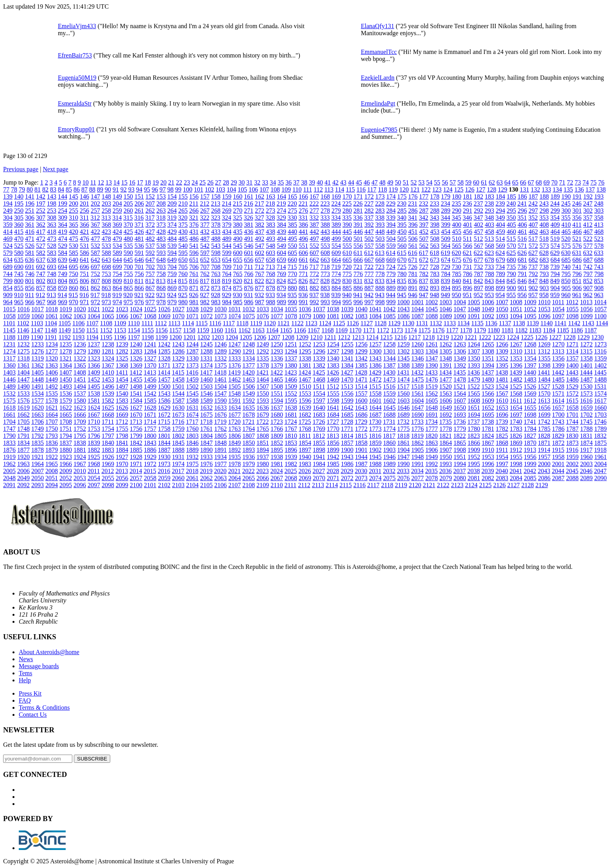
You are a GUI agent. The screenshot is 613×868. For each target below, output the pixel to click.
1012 (572, 302)
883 (325, 288)
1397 (530, 365)
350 (511, 218)
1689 (403, 415)
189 (555, 196)
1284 (150, 351)
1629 (164, 408)
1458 (178, 379)
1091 (474, 316)
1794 (66, 436)
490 (238, 239)
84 (61, 189)
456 (468, 232)
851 (577, 281)
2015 (150, 471)
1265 (488, 344)
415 (19, 232)
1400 (572, 365)
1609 (488, 401)
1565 (474, 394)
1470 (347, 379)
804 (63, 281)
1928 (136, 457)
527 (41, 246)
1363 (52, 365)
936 (303, 295)
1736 (459, 422)
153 (161, 196)
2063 (220, 478)
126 (470, 189)
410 (566, 225)
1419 (234, 372)
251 (30, 211)
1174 (411, 330)
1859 (375, 443)
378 (216, 225)
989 (281, 302)
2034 (417, 471)
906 (577, 288)
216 (248, 204)
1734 (431, 422)
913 (51, 295)
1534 (38, 394)
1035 (291, 309)
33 (265, 182)
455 (457, 232)
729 (445, 267)
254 (63, 211)
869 (172, 288)
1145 (9, 330)
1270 (558, 344)
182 (479, 196)
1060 (38, 316)
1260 (418, 344)
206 (139, 204)
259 (117, 211)
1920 (23, 457)
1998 (516, 464)
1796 (94, 436)
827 (314, 281)
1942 (333, 457)
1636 (263, 408)
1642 (347, 408)
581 (30, 253)
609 (336, 253)
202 (95, 204)
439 (281, 232)
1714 (150, 422)
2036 (445, 471)
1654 (516, 408)
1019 (66, 309)
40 (320, 182)
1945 (375, 457)
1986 (347, 464)
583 (52, 253)
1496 (108, 386)
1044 (418, 309)
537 (150, 246)
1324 (108, 358)
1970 (122, 464)
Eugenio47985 (379, 130)
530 (73, 246)
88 (92, 189)
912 (40, 295)
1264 (474, 344)
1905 (418, 450)
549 (281, 246)
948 (434, 295)
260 (128, 211)
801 (30, 281)
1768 (305, 429)
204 (117, 204)
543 (216, 246)
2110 (277, 485)
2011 (94, 471)
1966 (66, 464)
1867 (488, 443)
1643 (361, 408)
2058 (150, 478)
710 (238, 267)
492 (260, 239)
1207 (274, 337)
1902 (375, 450)
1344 (389, 358)
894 (446, 288)
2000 (544, 464)
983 (216, 302)
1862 (418, 443)
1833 (9, 443)
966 (30, 302)
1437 (488, 372)
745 (19, 274)
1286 (178, 351)
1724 (290, 422)
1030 (220, 309)
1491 (38, 386)
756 (139, 274)
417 (41, 232)
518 (544, 239)
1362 (38, 365)
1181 (508, 330)
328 (270, 218)
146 (84, 196)
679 (500, 260)
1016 (23, 309)
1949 (432, 457)
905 (566, 288)
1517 (403, 386)
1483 (530, 379)
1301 (389, 351)
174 (391, 196)
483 (161, 239)
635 (19, 260)
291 (468, 211)
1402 (600, 365)
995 (347, 302)
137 (590, 189)
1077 (277, 316)
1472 (375, 379)
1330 (192, 358)
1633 (220, 408)
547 (260, 246)
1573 (586, 394)
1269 (544, 344)
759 (172, 274)
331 (303, 218)
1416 (192, 372)
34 (273, 182)
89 (100, 189)
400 (457, 225)
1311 (530, 351)
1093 (502, 316)
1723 (276, 422)
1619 (23, 408)
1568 (516, 394)
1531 (600, 386)
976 (139, 302)
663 (325, 260)
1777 (432, 429)
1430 (389, 372)
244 (555, 204)
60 (476, 182)
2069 (305, 478)
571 (522, 246)
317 (150, 218)
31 (249, 182)
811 (139, 281)
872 (205, 288)
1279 (80, 351)
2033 (403, 471)
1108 (106, 323)
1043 (403, 309)
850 (566, 281)
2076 (403, 478)
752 (95, 274)
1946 (389, 457)
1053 (544, 309)
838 (434, 281)
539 (172, 246)
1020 (80, 309)
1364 (66, 365)
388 (325, 225)
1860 (389, 443)
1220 (457, 337)
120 (404, 189)
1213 (358, 337)
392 (369, 225)
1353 (516, 358)
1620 (38, 408)
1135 (477, 323)
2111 (290, 485)
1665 (66, 415)
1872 (558, 443)
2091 (9, 485)
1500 (164, 386)
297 (533, 211)
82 (45, 189)
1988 (375, 464)
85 (69, 189)
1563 (446, 394)
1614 (558, 401)
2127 (513, 485)
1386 (375, 365)
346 (467, 218)
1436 (473, 372)
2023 (262, 471)
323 (215, 218)
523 (599, 239)
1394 (488, 365)
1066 (122, 316)
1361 (23, 365)
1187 (591, 330)
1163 (258, 330)
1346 (418, 358)
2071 (333, 478)
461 (522, 232)
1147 (37, 330)
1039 (347, 309)
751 (84, 274)
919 (117, 295)
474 (63, 239)
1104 (51, 323)
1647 (418, 408)
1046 (446, 309)
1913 (530, 450)
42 (335, 182)
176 (413, 196)
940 (347, 295)
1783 (516, 429)
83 (53, 189)
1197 (134, 337)
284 (391, 211)
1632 (206, 408)
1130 (408, 323)
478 (106, 239)
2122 (443, 485)
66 (523, 182)
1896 (291, 450)
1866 (474, 443)
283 (380, 211)
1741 (530, 422)
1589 (206, 401)
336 (358, 218)
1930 (164, 457)
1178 (466, 330)
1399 (558, 365)
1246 (220, 344)
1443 (572, 372)
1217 (414, 337)
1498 (136, 386)
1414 (164, 372)
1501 (178, 386)
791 (522, 274)
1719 (220, 422)
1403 (9, 372)
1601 (375, 401)
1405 (38, 372)
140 (19, 196)
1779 (460, 429)
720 (347, 267)
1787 (572, 429)
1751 (66, 429)
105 (242, 189)
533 (106, 246)
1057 (600, 309)
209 (172, 204)
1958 (558, 457)
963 (599, 295)
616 (412, 253)
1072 (206, 316)
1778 (446, 429)
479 (117, 239)
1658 (572, 408)
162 (260, 196)
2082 (488, 478)
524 (8, 246)
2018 (192, 471)
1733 (417, 422)
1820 (431, 436)
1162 (245, 330)
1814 (347, 436)
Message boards (39, 666)
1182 (521, 330)
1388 (403, 365)
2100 (136, 485)
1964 (38, 464)
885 (347, 288)
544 (227, 246)
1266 (502, 344)
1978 (235, 464)
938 (325, 295)
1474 (403, 379)
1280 (94, 351)
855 (19, 288)
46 (367, 182)
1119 (256, 323)
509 (446, 239)
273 (271, 211)
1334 (249, 358)
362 (41, 225)
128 (491, 189)
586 (84, 253)
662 (314, 260)
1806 (235, 436)
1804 (206, 436)
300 (566, 211)
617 (423, 253)
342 (423, 218)
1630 (178, 408)
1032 (249, 309)
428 (161, 232)
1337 (291, 358)
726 (412, 267)
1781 (488, 429)
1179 (480, 330)
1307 (474, 351)
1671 (150, 415)
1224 (513, 337)
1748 (23, 429)
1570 (544, 394)
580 (19, 253)
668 (380, 260)
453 (435, 232)
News (26, 659)
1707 (52, 422)
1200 (176, 337)
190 (566, 196)
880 (292, 288)
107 (264, 189)
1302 (403, 351)
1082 (347, 316)
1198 (148, 337)
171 (358, 196)
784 (446, 274)
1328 (164, 358)
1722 (262, 422)
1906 (432, 450)
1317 (9, 358)
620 (456, 253)
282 (369, 211)
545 (238, 246)
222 (314, 204)
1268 (530, 344)
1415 (178, 372)
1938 (277, 457)
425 (128, 232)
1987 (361, 464)
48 (382, 182)
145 (73, 196)
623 (489, 253)
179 (446, 196)
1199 (161, 337)
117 (372, 189)
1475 (418, 379)
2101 (150, 485)
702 (150, 267)
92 (124, 189)
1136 (491, 323)
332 (314, 218)
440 (292, 232)
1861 (403, 443)
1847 (206, 443)
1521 (459, 386)
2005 (9, 471)
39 (312, 182)
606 (303, 253)
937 (314, 295)
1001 (418, 302)
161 (249, 196)
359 (8, 225)
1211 (330, 337)
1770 (333, 429)
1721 (248, 422)
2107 (235, 485)
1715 (164, 422)
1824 (488, 436)
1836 (52, 443)
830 (347, 281)
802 (41, 281)
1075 (249, 316)
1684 (333, 415)
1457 (164, 379)
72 (570, 182)
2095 (66, 485)
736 (522, 267)
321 (194, 218)
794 (555, 274)
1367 (108, 365)
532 (95, 246)
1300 (375, 351)
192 (588, 196)
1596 (305, 401)
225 (347, 204)
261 (139, 211)
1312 (544, 351)
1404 (23, 372)
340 (401, 218)
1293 (277, 351)
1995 (474, 464)
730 (456, 267)
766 (249, 274)
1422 (276, 372)
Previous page (21, 169)
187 (533, 196)
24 (195, 182)
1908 (460, 450)
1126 (353, 323)
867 (150, 288)
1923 (66, 457)
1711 (108, 422)
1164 (272, 330)
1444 (586, 372)
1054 (558, 309)
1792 (38, 436)
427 (150, 232)
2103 (178, 485)
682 (533, 260)
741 (577, 267)
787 (479, 274)
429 (172, 232)
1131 (422, 323)
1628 (150, 408)
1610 (502, 401)
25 (203, 182)
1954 (502, 457)
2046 (586, 471)
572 (533, 246)
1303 (418, 351)
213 (215, 204)
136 (579, 189)
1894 (263, 450)
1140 (546, 323)
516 (522, 239)
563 (435, 246)
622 (478, 253)
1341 (347, 358)
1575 (9, 401)
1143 (588, 323)
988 (271, 302)
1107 (92, 323)
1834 (23, 443)
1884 (122, 450)
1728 (347, 422)
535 (128, 246)
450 (402, 232)
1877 (23, 450)
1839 (94, 443)
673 (435, 260)
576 (577, 246)
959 (555, 295)
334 (336, 218)
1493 (66, 386)
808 (106, 281)
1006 (488, 302)
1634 (235, 408)
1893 (249, 450)
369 (117, 225)
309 (63, 218)
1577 (38, 401)
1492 (52, 386)
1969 (108, 464)
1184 (549, 330)
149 (117, 196)
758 (161, 274)
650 (183, 260)
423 (106, 232)
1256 (361, 344)
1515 (375, 386)
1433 (431, 372)
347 (478, 218)
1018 (52, 309)
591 (139, 253)
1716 (178, 422)
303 (599, 211)
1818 (403, 436)
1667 (94, 415)
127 (480, 189)
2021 (234, 471)
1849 (235, 443)
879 (281, 288)
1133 (449, 323)
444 (336, 232)
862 (95, 288)
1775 (403, 429)
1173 (397, 330)
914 (62, 295)
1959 (572, 457)
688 (599, 260)
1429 (375, 372)
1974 (178, 464)
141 (30, 196)
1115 (202, 323)
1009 (530, 302)
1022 (108, 309)
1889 (192, 450)
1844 (164, 443)
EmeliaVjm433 (77, 26)
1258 (389, 344)
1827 (530, 436)
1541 (136, 394)
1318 (23, 358)
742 (588, 267)
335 (347, 218)
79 (22, 189)
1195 (106, 337)
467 (588, 232)
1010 (544, 302)
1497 (122, 386)
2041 (516, 471)
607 (314, 253)
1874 (586, 443)
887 (369, 288)
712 (259, 267)
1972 (150, 464)
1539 (108, 394)
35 (281, 182)
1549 (249, 394)
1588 (192, 401)
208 (161, 204)
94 (139, 189)
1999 (530, 464)
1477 (446, 379)
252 (41, 211)
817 (204, 281)
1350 (474, 358)
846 (522, 281)
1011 (558, 302)
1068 (150, 316)
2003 (586, 464)
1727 (333, 422)
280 (347, 211)
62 (492, 182)
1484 (544, 379)
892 (424, 288)
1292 (263, 351)
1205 (246, 337)
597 (205, 253)
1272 (586, 344)
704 (172, 267)
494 (281, 239)
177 (424, 196)
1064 (94, 316)
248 (599, 204)
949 (445, 295)
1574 (600, 394)
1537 (80, 394)
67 (531, 182)
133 (546, 189)
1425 (319, 372)
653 (216, 260)
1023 (122, 309)
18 (148, 182)
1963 (23, 464)
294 (500, 211)
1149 (65, 330)
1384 (347, 365)
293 (489, 211)
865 (128, 288)
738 (544, 267)
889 (391, 288)
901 (522, 288)
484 (172, 239)
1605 (432, 401)
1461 (220, 379)
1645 (389, 408)
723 (380, 267)
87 (84, 189)
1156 (161, 330)
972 (95, 302)
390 (347, 225)
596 (194, 253)
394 (391, 225)
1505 (235, 386)
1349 (460, 358)
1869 (516, 443)
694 (63, 267)
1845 (178, 443)
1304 (432, 351)
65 (515, 182)
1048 (474, 309)
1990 (403, 464)
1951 (460, 457)
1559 (389, 394)
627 (533, 253)
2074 (375, 478)
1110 (134, 323)
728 (434, 267)
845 (511, 281)
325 (237, 218)
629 (555, 253)
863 (106, 288)
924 (172, 295)
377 (205, 225)
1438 (502, 372)
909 (8, 295)
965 (19, 302)
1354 (530, 358)
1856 (333, 443)
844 (500, 281)
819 (226, 281)
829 (336, 281)
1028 (192, 309)
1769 (319, 429)
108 (275, 189)
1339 (319, 358)
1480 (488, 379)
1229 (583, 337)
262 (150, 211)
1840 (108, 443)
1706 (38, 422)
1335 (263, 358)
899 (500, 288)
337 (369, 218)
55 (437, 182)
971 (84, 302)
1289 (220, 351)
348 (489, 218)
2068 (291, 478)
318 (161, 218)
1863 (432, 443)
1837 (66, 443)
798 (599, 274)
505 (402, 239)
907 (588, 288)
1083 (361, 316)
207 (150, 204)
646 (139, 260)
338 (380, 218)
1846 (192, 443)
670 (402, 260)
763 (216, 274)
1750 (52, 429)
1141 (560, 323)
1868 (502, 443)
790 (511, 274)
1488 (600, 379)
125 (459, 189)
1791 (23, 436)
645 (128, 260)
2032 (389, 471)
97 (163, 189)
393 (380, 225)
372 (150, 225)
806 (84, 281)
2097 (94, 485)
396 (413, 225)
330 (292, 218)
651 (194, 260)
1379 (277, 365)
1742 (544, 422)
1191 (51, 337)
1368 (122, 365)
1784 (530, 429)
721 (358, 267)
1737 (473, 422)
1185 (563, 330)
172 (369, 196)
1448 (38, 379)
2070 (319, 478)
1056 (586, 309)
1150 (78, 330)
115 (350, 189)
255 (73, 211)
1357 (572, 358)
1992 (432, 464)
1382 (319, 365)
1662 (23, 415)
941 (358, 295)
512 (478, 239)
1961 (600, 457)
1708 (66, 422)
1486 (572, 379)
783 (435, 274)
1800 (150, 436)
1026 (164, 309)
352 (533, 218)
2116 (359, 485)
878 (271, 288)
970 (73, 302)
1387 (389, 365)
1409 (94, 372)
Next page (55, 169)
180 (457, 196)
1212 (344, 337)
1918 (600, 450)
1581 (94, 401)
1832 (600, 436)
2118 (387, 485)
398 (435, 225)
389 (336, 225)
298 (544, 211)
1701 (572, 415)
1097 (558, 316)
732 (478, 267)
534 (117, 246)
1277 (52, 351)
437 (260, 232)
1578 (52, 401)
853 (599, 281)
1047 (460, 309)
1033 (263, 309)
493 (271, 239)
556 (358, 246)
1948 (418, 457)
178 (435, 196)
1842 (136, 443)
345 (456, 218)
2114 (332, 485)
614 (391, 253)
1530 (586, 386)
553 (325, 246)
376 (194, 225)
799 (8, 281)
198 (52, 204)
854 (8, 288)
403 (489, 225)
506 (413, 239)
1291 (249, 351)
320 (183, 218)
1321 (66, 358)
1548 (235, 394)
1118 (243, 323)
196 (30, 204)
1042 (389, 309)
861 (84, 288)
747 (41, 274)
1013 (586, 302)
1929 (150, 457)
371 (139, 225)
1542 (150, 394)
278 (325, 211)
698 (106, 267)
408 (544, 225)
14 (117, 182)
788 (489, 274)
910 (19, 295)
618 (434, 253)
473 (52, 239)
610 (347, 253)
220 (292, 204)
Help (25, 680)
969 (63, 302)
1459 (192, 379)
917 (95, 295)
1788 (586, 429)
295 (511, 211)
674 (446, 260)
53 (421, 182)
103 (220, 189)
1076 (263, 316)
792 (533, 274)
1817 (389, 436)
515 (511, 239)
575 (566, 246)
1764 (249, 429)
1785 (544, 429)
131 (524, 189)
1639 (305, 408)
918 (106, 295)
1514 (361, 386)
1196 (120, 337)
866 (139, 288)
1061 (52, 316)
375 (183, 225)
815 (183, 281)
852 (588, 281)
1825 (502, 436)
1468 (319, 379)
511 (467, 239)
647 (150, 260)
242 (533, 204)
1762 (220, 429)
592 (150, 253)
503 (380, 239)
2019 (206, 471)
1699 (544, 415)
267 (205, 211)
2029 (347, 471)
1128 (380, 323)
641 (84, 260)
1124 (325, 323)
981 (194, 302)
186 (522, 196)
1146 (23, 330)
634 (8, 260)
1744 (572, 422)
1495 (94, 386)
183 (489, 196)
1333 (235, 358)
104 (231, 189)
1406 (52, 372)
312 (95, 218)
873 (216, 288)
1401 (586, 365)
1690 (418, 415)
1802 (178, 436)
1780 (474, 429)
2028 (333, 471)
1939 (291, 457)
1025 (150, 309)
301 (577, 211)
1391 (446, 365)
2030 (361, 471)
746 (30, 274)
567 (479, 246)
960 (566, 295)
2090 (600, 478)
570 (511, 246)
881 (303, 288)
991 (303, 302)
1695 (488, 415)
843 (489, 281)
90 (108, 189)
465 (566, 232)
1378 (263, 365)
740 (566, 267)
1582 (108, 401)
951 (467, 295)
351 (522, 218)
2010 (80, 471)
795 (566, 274)
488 (216, 239)
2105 (206, 485)
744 (8, 274)
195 (19, 204)
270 (238, 211)
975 (128, 302)
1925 (94, 457)
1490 (23, 386)
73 (578, 182)
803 (52, 281)
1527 (544, 386)
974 (117, 302)
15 (124, 182)
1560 (403, 394)
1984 (319, 464)
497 (314, 239)
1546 (206, 394)
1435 (459, 372)
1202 (204, 337)
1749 (38, 429)
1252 (305, 344)
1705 (23, 422)
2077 (418, 478)
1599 (347, 401)
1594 (277, 401)
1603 (403, 401)
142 (41, 196)
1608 (474, 401)
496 (303, 239)
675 (457, 260)
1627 (136, 408)
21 (171, 182)
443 (325, 232)
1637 (277, 408)
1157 (175, 330)
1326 (136, 358)
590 (128, 253)
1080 (319, 316)
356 (577, 218)
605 (292, 253)
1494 (80, 386)
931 (248, 295)
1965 (52, 464)
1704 (9, 422)
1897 (305, 450)
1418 (220, 372)
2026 (305, 471)
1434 (445, 372)
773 (325, 274)
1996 (488, 464)
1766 (277, 429)
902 (533, 288)
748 (52, 274)
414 (8, 232)
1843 (150, 443)
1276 (38, 351)
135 (568, 189)
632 (588, 253)
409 (555, 225)
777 (369, 274)
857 (41, 288)
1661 (9, 415)
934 (281, 295)
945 (401, 295)
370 (128, 225)
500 (347, 239)
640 (73, 260)
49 (390, 182)
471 (30, 239)
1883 (108, 450)
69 (547, 182)
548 (271, 246)
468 (599, 232)
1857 (347, 443)
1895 (277, 450)
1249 (263, 344)
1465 (277, 379)
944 (391, 295)
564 (446, 246)
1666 (80, 415)
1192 (65, 337)
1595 (291, 401)
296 (522, 211)
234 (445, 204)
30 (242, 182)
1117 (229, 323)
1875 (600, 443)
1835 (38, 443)
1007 (502, 302)
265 (183, 211)
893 (435, 288)
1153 (120, 330)
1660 (600, 408)
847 (533, 281)
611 (358, 253)
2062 (206, 478)
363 (52, 225)
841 (467, 281)
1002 (432, 302)
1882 (94, 450)
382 (260, 225)
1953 (488, 457)
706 (194, 267)
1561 (418, 394)
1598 (333, 401)
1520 (445, 386)
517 (533, 239)
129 (502, 189)
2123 (457, 485)
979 (172, 302)
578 (599, 246)
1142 (574, 323)
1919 (9, 457)
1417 (206, 372)
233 (434, 204)
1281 (108, 351)
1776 (418, 429)
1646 (403, 408)
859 (63, 288)
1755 (122, 429)
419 (63, 232)
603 (271, 253)
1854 (305, 443)
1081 (333, 316)
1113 (175, 323)
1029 (206, 309)
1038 (333, 309)
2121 (429, 485)
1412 (136, 372)
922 (150, 295)
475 (73, 239)
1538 (94, 394)
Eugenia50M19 (77, 78)
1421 (262, 372)
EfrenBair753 (75, 55)
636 (30, 260)
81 (38, 189)
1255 (347, 344)
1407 (66, 372)
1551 (277, 394)
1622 (66, 408)
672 (424, 260)
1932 (192, 457)
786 (468, 274)
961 (577, 295)
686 (577, 260)
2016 (164, 471)
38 (304, 182)
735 (511, 267)
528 (52, 246)
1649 (446, 408)
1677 (235, 415)
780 (402, 274)
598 (216, 253)
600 (238, 253)
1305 (446, 351)
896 (468, 288)
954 (500, 295)
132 (535, 189)
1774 (389, 429)
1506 (249, 386)
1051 (516, 309)
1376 (235, 365)
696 (84, 267)
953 (489, 295)
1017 (38, 309)
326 (248, 218)
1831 (586, 436)
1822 (459, 436)
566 (468, 246)
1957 (544, 457)
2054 (94, 478)
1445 (600, 372)
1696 (502, 415)
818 (215, 281)
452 (424, 232)
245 (566, 204)
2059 (164, 478)
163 (271, 196)
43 (343, 182)
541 (194, 246)
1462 (235, 379)
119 (393, 189)
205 (128, 204)
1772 (361, 429)
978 (161, 302)
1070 (178, 316)
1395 (502, 365)
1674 (192, 415)
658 (271, 260)
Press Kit (30, 693)
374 (172, 225)
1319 (38, 358)
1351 (488, 358)
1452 (94, 379)
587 (95, 253)
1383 (333, 365)
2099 (122, 485)
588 (106, 253)
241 (522, 204)
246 (577, 204)
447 (369, 232)
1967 (80, 464)
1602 (389, 401)
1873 (572, 443)
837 (423, 281)
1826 (516, 436)
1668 (108, 415)
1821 (445, 436)
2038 (473, 471)
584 (63, 253)
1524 (502, 386)
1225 (527, 337)
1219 (443, 337)
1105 (65, 323)
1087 (418, 316)
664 (336, 260)
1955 (516, 457)
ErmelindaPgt (378, 103)
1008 (516, 302)
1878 (38, 450)
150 (128, 196)
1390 (432, 365)
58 (461, 182)
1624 (94, 408)
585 (73, 253)
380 (238, 225)
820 (237, 281)
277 (314, 211)
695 (73, 267)
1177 (452, 330)
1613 (544, 401)
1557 (361, 394)
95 (147, 189)
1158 (189, 330)
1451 (80, 379)
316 (139, 218)
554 (336, 246)
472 (41, 239)
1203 (218, 337)
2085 (530, 478)
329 (281, 218)
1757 (150, 429)
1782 (502, 429)
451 (413, 232)
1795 (80, 436)
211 (194, 204)
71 (562, 182)
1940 (305, 457)
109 (286, 189)
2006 (23, 471)
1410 (108, 372)
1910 (488, 450)
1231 (9, 344)
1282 (122, 351)
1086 (403, 316)
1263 (460, 344)
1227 (555, 337)
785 (457, 274)
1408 (80, 372)
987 (260, 302)
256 (84, 211)
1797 (108, 436)
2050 (38, 478)
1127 (367, 323)
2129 (541, 485)
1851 (263, 443)
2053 (80, 478)
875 (238, 288)
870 (183, 288)
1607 (460, 401)
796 (577, 274)
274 (281, 211)
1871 (544, 443)
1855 (319, 443)
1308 (488, 351)
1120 (270, 323)
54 (429, 182)
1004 (460, 302)
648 (161, 260)
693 (52, 267)
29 (234, 182)
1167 (314, 330)
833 (380, 281)
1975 (192, 464)
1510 (305, 386)
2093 (38, 485)
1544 (178, 394)
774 (336, 274)
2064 (235, 478)
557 (369, 246)
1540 (122, 394)
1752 (80, 429)
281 (358, 211)
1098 (572, 316)
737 (533, 267)
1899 (333, 450)
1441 (544, 372)
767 (260, 274)
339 (391, 218)
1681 (291, 415)
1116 (215, 323)
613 (380, 253)
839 (445, 281)
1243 (178, 344)
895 (457, 288)
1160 (217, 330)
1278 (66, 351)
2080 (460, 478)
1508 (277, 386)
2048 (9, 478)
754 (117, 274)
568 (489, 246)
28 (226, 182)
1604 (418, 401)
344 (445, 218)
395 (402, 225)
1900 (347, 450)
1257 (375, 344)
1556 (347, 394)
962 (588, 295)
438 (271, 232)
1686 (361, 415)
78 (14, 189)
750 (73, 274)
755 (128, 274)
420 (73, 232)
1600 (361, 401)
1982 (291, 464)
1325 (122, 358)
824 (281, 281)
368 (106, 225)
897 (479, 288)
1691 (432, 415)
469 (8, 239)
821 (248, 281)
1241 (150, 344)
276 (303, 211)
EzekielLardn (378, 78)
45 (359, 182)
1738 (488, 422)
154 (172, 196)
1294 (291, 351)
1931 (178, 457)
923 (161, 295)
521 (577, 239)
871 (194, 288)
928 (215, 295)
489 (227, 239)
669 (391, 260)
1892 (235, 450)
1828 (544, 436)
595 (183, 253)
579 (8, 253)
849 (555, 281)
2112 (304, 485)
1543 (164, 394)
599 (227, 253)
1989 (389, 464)
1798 (122, 436)
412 (588, 225)
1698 (530, 415)
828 (325, 281)
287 (424, 211)
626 (522, 253)
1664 (52, 415)
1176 (438, 330)
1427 (347, 372)
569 (500, 246)
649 (172, 260)
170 (347, 196)
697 (95, 267)
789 (500, 274)
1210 (316, 337)
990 (292, 302)
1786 (558, 429)
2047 (600, 471)
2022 (248, 471)
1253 (319, 344)
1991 (418, 464)
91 (116, 189)
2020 (220, 471)
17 (140, 182)
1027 (178, 309)
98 (170, 189)
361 (30, 225)
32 (257, 182)
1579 (66, 401)
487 (205, 239)
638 (52, 260)
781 (413, 274)
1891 (220, 450)
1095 (530, 316)
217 (259, 204)
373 (161, 225)
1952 (474, 457)
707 (205, 267)
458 (489, 232)
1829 (558, 436)
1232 (23, 344)
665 (347, 260)
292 (479, 211)
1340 (333, 358)
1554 (319, 394)
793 (544, 274)
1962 (9, 464)
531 (84, 246)
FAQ (25, 700)
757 (150, 274)
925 (183, 295)
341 (412, 218)
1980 (263, 464)
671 (413, 260)
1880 (66, 450)
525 (19, 246)
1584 (136, 401)
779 (391, 274)
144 (63, 196)
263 (161, 211)
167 (314, 196)
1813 (333, 436)
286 (413, 211)
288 (435, 211)
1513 (347, 386)
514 (500, 239)
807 (95, 281)
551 (303, 246)
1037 (319, 309)
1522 (473, 386)
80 (30, 189)
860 (73, 288)
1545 (192, 394)
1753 (94, 429)
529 (63, 246)
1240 (136, 344)
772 (314, 274)
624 (500, 253)
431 (194, 232)
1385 (361, 365)
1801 (164, 436)
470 (19, 239)
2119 (401, 485)
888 (380, 288)
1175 (424, 330)
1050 (502, 309)
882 (314, 288)
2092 (23, 485)
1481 (502, 379)
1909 (474, 450)
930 (237, 295)
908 (599, 288)
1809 (277, 436)
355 (566, 218)
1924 (80, 457)
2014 (136, 471)
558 (380, 246)
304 (8, 218)
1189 (23, 337)
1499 (150, 386)
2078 (432, 478)
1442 (558, 372)
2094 (52, 485)
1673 (178, 415)
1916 (572, 450)
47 (375, 182)
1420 (248, 372)
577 (588, 246)
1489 (9, 386)
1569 (530, 394)
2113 (318, 485)
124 (448, 189)
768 (271, 274)
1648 (432, 408)
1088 (432, 316)
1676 (220, 415)
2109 (263, 485)
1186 (577, 330)
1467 (305, 379)
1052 (530, 309)
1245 (206, 344)
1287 (192, 351)
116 (361, 189)
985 (238, 302)
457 (479, 232)
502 (369, 239)
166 (303, 196)
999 (391, 302)
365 (73, 225)
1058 (9, 316)
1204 (232, 337)
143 (52, 196)
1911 (502, 450)
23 (187, 182)
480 (128, 239)
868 (161, 288)
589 (117, 253)
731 (467, 267)
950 (456, 295)
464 (555, 232)
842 (478, 281)
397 (424, 225)
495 (292, 239)
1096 (544, 316)
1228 (569, 337)
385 (292, 225)
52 (414, 182)
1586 (164, 401)
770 (292, 274)
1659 (586, 408)
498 (325, 239)
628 (544, 253)
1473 (389, 379)
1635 (249, 408)
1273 (600, 344)
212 (204, 204)
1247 (235, 344)
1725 (305, 422)
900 (511, 288)
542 (205, 246)
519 (555, 239)
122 (426, 189)
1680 (277, 415)
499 (336, 239)
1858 (361, 443)
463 (544, 232)
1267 (516, 344)
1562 (432, 394)
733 (489, 267)
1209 (302, 337)
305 (19, 218)
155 (183, 196)
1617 (600, 401)
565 (457, 246)
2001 (558, 464)
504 (391, 239)
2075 (389, 478)
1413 (150, 372)
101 (199, 189)
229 (391, 204)
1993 (446, 464)
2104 (192, 485)
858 (52, 288)
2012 (108, 471)
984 (227, 302)
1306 (460, 351)
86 (77, 189)
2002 (572, 464)
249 (8, 211)
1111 (147, 323)
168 (325, 196)
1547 (220, 394)
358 (599, 218)
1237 (94, 344)
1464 (263, 379)
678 (489, 260)
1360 (9, 365)
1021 (94, 309)
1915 (558, 450)
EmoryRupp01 (76, 129)
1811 (305, 436)
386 (303, 225)
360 (19, 225)
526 (30, 246)
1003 (446, 302)
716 (303, 267)
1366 (94, 365)
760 (183, 274)
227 (369, 204)
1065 (108, 316)
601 (249, 253)
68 (539, 182)
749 (63, 274)
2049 (23, 478)
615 (401, 253)
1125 (339, 323)
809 (117, 281)
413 (599, 225)
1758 (164, 429)
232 (423, 204)
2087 (558, 478)
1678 (249, 415)
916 (84, 295)
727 (423, 267)
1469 (333, 379)
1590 (220, 401)
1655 (530, 408)
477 (95, 239)
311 (84, 218)
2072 (347, 478)
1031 (235, 309)
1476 (432, 379)
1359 (600, 358)
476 (84, 239)
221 (303, 204)
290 (457, 211)
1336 (277, 358)
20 (163, 182)
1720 (234, 422)
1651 (474, 408)
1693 (460, 415)
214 (226, 204)
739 (555, 267)
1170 (355, 330)
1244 (192, 344)
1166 (300, 330)
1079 (305, 316)
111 (307, 189)
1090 (460, 316)
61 (484, 182)
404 (500, 225)
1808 (263, 436)
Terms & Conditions (44, 707)
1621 (52, 408)
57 (453, 182)
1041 (375, 309)
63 (500, 182)
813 (161, 281)
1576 (23, 401)
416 (30, 232)
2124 (471, 485)
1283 (136, 351)
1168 (327, 330)
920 (128, 295)
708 (216, 267)
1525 (516, 386)
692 (41, 267)
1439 (516, 372)
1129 (394, 323)
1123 (311, 323)
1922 (52, 457)
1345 (403, 358)
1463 (249, 379)
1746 (600, 422)
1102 (23, 323)
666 (358, 260)
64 (507, 182)
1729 (361, 422)
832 (369, 281)
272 (260, 211)
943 (380, 295)
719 (336, 267)
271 (249, 211)
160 (238, 196)
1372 (178, 365)
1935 (235, 457)
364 (63, 225)
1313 (558, 351)
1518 (417, 386)
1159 (203, 330)
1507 (263, 386)
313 (106, 218)
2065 (249, 478)
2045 (572, 471)
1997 (502, 464)
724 (391, 267)
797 (588, 274)
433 (216, 232)
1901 (361, 450)
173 (380, 196)
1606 (446, 401)
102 (210, 189)
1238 (108, 344)
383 (271, 225)
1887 (164, 450)
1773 (375, 429)
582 (41, 253)
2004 (600, 464)
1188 (9, 337)
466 (577, 232)
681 (522, 260)
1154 (134, 330)
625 (511, 253)
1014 (600, 302)
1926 (108, 457)
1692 (446, 415)
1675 (206, 415)
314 (117, 218)
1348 (446, 358)
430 (183, 232)
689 (8, 267)
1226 (541, 337)
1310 (516, 351)
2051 (52, 478)
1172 (383, 330)
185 (511, 196)
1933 (206, 457)
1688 (389, 415)
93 (131, 189)
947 (423, 295)
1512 (333, 386)
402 (479, 225)
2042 (530, 471)
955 (511, 295)
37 (296, 182)
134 (557, 189)
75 (593, 182)
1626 (122, 408)
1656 (544, 408)
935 (292, 295)
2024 (276, 471)
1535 (52, 394)
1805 (220, 436)
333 (325, 218)
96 (155, 189)
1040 (361, 309)
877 (260, 288)
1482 (516, 379)
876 (249, 288)
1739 (502, 422)
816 (194, 281)
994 (336, 302)
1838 (80, 443)
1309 (502, 351)
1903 (389, 450)
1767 (291, 429)
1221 (471, 337)
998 (380, 302)
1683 (319, 415)
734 (500, 267)
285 (402, 211)
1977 (220, 464)
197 (41, 204)
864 (117, 288)
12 (101, 182)
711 (248, 267)
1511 (319, 386)
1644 (375, 408)
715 (292, 267)
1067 (136, 316)
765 (238, 274)
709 (227, 267)
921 (139, 295)
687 (588, 260)
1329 (178, 358)
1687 (375, 415)
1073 (220, 316)
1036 (305, 309)
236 (467, 204)
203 (106, 204)
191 (577, 196)
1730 (375, 422)
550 (292, 246)
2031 (375, 471)
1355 (544, 358)
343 (434, 218)
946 (412, 295)
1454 (122, 379)
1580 (80, 401)
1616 (586, 401)
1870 (530, 443)
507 (424, 239)
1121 (284, 323)
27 (218, 182)
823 (270, 281)
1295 (305, 351)
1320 (52, 358)
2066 (263, 478)
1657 (558, 408)
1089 (446, 316)
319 (172, 218)
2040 (502, 471)
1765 (263, 429)
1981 (277, 464)
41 (328, 182)
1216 (400, 337)
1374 (206, 365)
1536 (66, 394)
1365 (80, 365)
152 (150, 196)
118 (383, 189)
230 (401, 204)
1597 (319, 401)
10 (86, 182)
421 (84, 232)
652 (205, 260)
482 (150, 239)
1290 (235, 351)
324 (226, 218)
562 (424, 246)
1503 (206, 386)
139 (8, 196)
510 (457, 239)
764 (227, 274)
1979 (249, 464)
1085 (389, 316)
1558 (375, 394)
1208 (288, 337)
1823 (473, 436)
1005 (474, 302)
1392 (460, 365)
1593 (263, 401)
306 (30, 218)
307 (41, 218)
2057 (136, 478)
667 (369, 260)
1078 (291, 316)
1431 (403, 372)
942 (369, 295)
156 (194, 196)
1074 (235, 316)
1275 (23, 351)
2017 (178, 471)
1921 (38, 457)
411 (577, 225)
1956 (530, 457)
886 (358, 288)
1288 (206, 351)
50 (398, 182)
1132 (436, 323)
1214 (372, 337)
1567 (502, 394)
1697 (516, 415)
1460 (206, 379)
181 (468, 196)
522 (588, 239)
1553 (305, 394)
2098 (108, 485)
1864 (446, 443)
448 (380, 232)
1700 (558, 415)
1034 (277, 309)
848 (544, 281)
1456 (150, 379)
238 (489, 204)
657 (260, 260)
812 (150, 281)
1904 (403, 450)
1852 (277, 443)
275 (292, 211)
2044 (558, 471)
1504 (220, 386)
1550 (263, 394)
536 (139, 246)
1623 (80, 408)
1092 (488, 316)
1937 (263, 457)
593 (161, 253)
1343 (375, 358)
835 (401, 281)
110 (297, 189)
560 (402, 246)
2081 (474, 478)
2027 (319, 471)
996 (358, 302)
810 (128, 281)
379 (227, 225)
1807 (249, 436)
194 (8, 204)
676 (468, 260)
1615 (572, 401)
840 (456, 281)
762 (205, 274)
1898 (319, 450)
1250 (277, 344)
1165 (286, 330)
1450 (66, 379)
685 (566, 260)
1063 (80, 316)
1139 (533, 323)
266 (194, 211)
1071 (192, 316)
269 (227, 211)
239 (500, 204)
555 (347, 246)
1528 (558, 386)
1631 (192, 408)
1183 (535, 330)
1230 (597, 337)
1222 (485, 337)
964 (8, 302)
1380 (291, 365)
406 (522, 225)
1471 (361, 379)
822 (259, 281)
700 (128, 267)
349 (500, 218)
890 (402, 288)
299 (555, 211)
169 (336, 196)
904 (555, 288)
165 (292, 196)
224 (336, 204)
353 (544, 218)
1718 (206, 422)
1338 (305, 358)
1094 (516, 316)
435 (238, 232)
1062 (66, 316)
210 (183, 204)
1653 (502, 408)
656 (249, 260)
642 (95, 260)
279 (336, 211)
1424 (305, 372)
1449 (52, 379)
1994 (460, 464)
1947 (403, 457)
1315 (586, 351)
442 (314, 232)
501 (358, 239)
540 (183, 246)
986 (249, 302)
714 (281, 267)
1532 (9, 394)
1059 (23, 316)
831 (358, 281)
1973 (164, 464)
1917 (586, 450)
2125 (485, 485)
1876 (9, 450)
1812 (319, 436)
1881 (80, 450)
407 (533, 225)
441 (303, 232)
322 (204, 218)
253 (52, 211)
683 (544, 260)
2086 (544, 478)
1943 (347, 457)
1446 (9, 379)
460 (511, 232)
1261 (432, 344)
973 (106, 302)
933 (270, 295)
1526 (530, 386)
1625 (108, 408)
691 (30, 267)
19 (156, 182)
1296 (319, 351)
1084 (375, 316)
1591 (235, 401)
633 (599, 253)
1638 (291, 408)
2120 (415, 485)
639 (63, 260)
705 (183, 267)
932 (259, 295)
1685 (347, 415)
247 (588, 204)
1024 (136, 309)
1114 (188, 323)
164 (281, 196)
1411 (122, 372)
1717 (192, 422)
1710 (94, 422)
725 (401, 267)
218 (270, 204)
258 (106, 211)
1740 (516, 422)
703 (161, 267)
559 (391, 246)
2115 (345, 485)
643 (106, 260)
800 (19, 281)
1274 (9, 351)
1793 (52, 436)
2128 (527, 485)
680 (511, 260)
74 (586, 182)
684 (555, 260)
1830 (572, 436)
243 (544, 204)
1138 (519, 323)
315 (128, 218)
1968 (94, 464)
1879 (52, 450)
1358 (586, 358)
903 (544, 288)
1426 (333, 372)
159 (227, 196)
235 (456, 204)
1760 (192, 429)
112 (318, 189)
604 (281, 253)
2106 (220, 485)
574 (555, 246)
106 (253, 189)
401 (468, 225)
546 (249, 246)
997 (369, 302)
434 (227, 232)
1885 (136, 450)
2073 (361, 478)
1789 (600, 429)
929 (226, 295)
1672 (164, 415)
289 (446, 211)
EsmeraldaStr (75, 103)
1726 (319, 422)
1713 (136, 422)
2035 (431, 471)
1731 (389, 422)
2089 (586, 478)
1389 (418, 365)
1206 (260, 337)
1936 (249, 457)
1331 (206, 358)
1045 (432, 309)
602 (260, 253)
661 (303, 260)
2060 (178, 478)
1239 (122, 344)
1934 (220, 457)
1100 (600, 316)
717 (314, 267)
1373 (192, 365)
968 (52, 302)
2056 (122, 478)
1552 (291, 394)
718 (325, 267)
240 (511, 204)
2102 (164, 485)
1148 (51, 330)
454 (446, 232)
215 (237, 204)
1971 (136, 464)
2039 (488, 471)
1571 (558, 394)
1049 (488, 309)
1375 (220, 365)
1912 (516, 450)
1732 (403, 422)
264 (172, 211)
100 (188, 189)
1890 (206, 450)
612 (369, 253)
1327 (150, 358)
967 (41, 302)
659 (281, 260)
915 (73, 295)
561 (413, 246)
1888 (178, 450)
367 (95, 225)
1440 (530, 372)
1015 (9, 309)
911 (30, 295)
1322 (80, 358)
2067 (277, 478)
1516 (389, 386)
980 (183, 302)
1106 (78, 323)
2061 (192, 478)
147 (95, 196)
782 (424, 274)
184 (500, 196)
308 (52, 218)
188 (544, 196)
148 (106, 196)
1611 (516, 401)
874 (227, 288)
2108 (249, 485)
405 (511, 225)
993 (325, 302)
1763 (235, 429)
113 (329, 189)
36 (289, 182)
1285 (164, 351)
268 (216, 211)
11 (93, 182)
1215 (386, 337)
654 (227, 260)
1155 (148, 330)
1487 (586, 379)
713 (270, 267)
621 (467, 253)
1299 (361, 351)
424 (117, 232)
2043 (544, 471)
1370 (150, 365)
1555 (333, 394)
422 (95, 232)
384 (281, 225)
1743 (558, 422)
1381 (305, 365)
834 (391, 281)
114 (340, 189)
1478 (460, 379)
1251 (291, 344)
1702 (586, 415)
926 (194, 295)
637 (41, 260)
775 (347, 274)
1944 (361, 457)
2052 (66, 478)
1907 (446, 450)
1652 (488, 408)
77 (6, 189)
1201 (190, 337)
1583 (122, 401)
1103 (37, 323)
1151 (92, 330)
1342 (361, 358)
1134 (463, 323)
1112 (161, 323)
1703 (600, 415)
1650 (460, 408)
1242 (164, 344)
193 (599, 196)
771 (303, 274)
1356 (558, 358)
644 (117, 260)
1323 (94, 358)
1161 (231, 330)
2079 (446, 478)
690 (19, 267)
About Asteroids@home (49, 652)
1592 (249, 401)
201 (84, 204)
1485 (558, 379)
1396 (516, 365)
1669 (122, 415)
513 (489, 239)
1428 (361, 372)
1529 (572, 386)
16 (132, 182)
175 (402, 196)
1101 (9, 323)
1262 (446, 344)
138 (601, 189)
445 (347, 232)
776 (358, 274)
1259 (403, 344)
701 (139, 267)
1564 (460, 394)
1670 (136, 415)
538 (161, 246)
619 (445, 253)
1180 (494, 330)
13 (109, 182)
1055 (572, 309)
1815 (361, 436)
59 (468, 182)
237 (478, 204)
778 (380, 274)
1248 (249, 344)
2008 (52, 471)
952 (478, 295)
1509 (291, 386)
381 (249, 225)
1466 (291, 379)
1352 (502, 358)
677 (479, 260)
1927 (122, 457)
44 (351, 182)
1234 (52, 344)
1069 (164, 316)
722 (369, 267)
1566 (488, 394)
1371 (164, 365)
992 (314, 302)
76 (601, 182)
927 (204, 295)
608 (325, 253)
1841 (122, 443)
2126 (499, 485)
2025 (290, 471)
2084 (516, 478)
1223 (499, 337)
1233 (38, 344)
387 (314, 225)
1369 (136, 365)
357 (588, 218)
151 (139, 196)
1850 (249, 443)
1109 (120, 323)
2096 (80, 485)
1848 (220, 443)
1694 (474, 415)
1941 (319, 457)
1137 (505, 323)
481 (139, 239)
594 (172, 253)
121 (415, 189)
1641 (333, 408)
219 (281, 204)
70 (554, 182)
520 (566, 239)
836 (412, 281)
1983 (305, 464)
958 (544, 295)
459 (500, 232)
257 (95, 211)
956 (522, 295)
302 (588, 211)
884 (336, 288)
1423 (290, 372)
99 (178, 189)
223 (325, 204)
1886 (150, 450)
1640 (319, 408)
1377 (249, 365)
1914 (544, 450)
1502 (192, 386)
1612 (530, 401)
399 (446, 225)
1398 (544, 365)
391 (358, 225)
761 (194, 274)
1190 (37, 337)
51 (406, 182)
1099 (586, 316)
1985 (333, 464)
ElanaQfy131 (377, 26)
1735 (445, 422)
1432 (417, 372)
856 (30, 288)
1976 (206, 464)
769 (281, 274)
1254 (333, 344)
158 (216, 196)
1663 (38, 415)
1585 (150, 401)
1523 (488, 386)
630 (566, 253)
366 (84, 225)
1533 (23, 394)
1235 (66, 344)
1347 (432, 358)
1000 (403, 302)
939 (336, 295)
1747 (9, 429)
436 (249, 232)
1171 (369, 330)
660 (292, 260)
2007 (38, 471)
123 (437, 189)
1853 (291, 443)
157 (205, 196)
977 (150, 302)
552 (314, 246)
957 (533, 295)
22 (179, 182)
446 (358, 232)
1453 (108, 379)
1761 (206, 429)
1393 (474, 365)
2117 (373, 485)
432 (205, 232)
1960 (586, 457)
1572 (572, 394)
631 (577, 253)
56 (445, 182)
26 (210, 182)
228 (380, 204)
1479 (474, 379)
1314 (572, 351)
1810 (291, 436)
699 (117, 267)
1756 (136, 429)
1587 (178, 401)
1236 (80, 344)
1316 (600, 351)
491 (249, 239)
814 (172, 281)
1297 (333, 351)
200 (73, 204)
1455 (136, 379)
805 (73, 281)
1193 (78, 337)
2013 (122, 471)
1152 (106, 330)
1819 (417, 436)
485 (183, 239)
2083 (502, 478)
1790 (9, 436)
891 (413, 288)
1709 (80, 422)
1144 (602, 323)
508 (435, 239)
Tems (25, 673)
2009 (66, 471)
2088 (572, 478)
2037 (459, 471)
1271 (572, 344)
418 (52, 232)
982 (205, 302)
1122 (297, 323)
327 (259, 218)
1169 (341, 330)
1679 (263, 415)
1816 (375, 436)
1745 (586, 422)
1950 (446, 457)
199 (63, 204)
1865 (460, 443)
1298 (347, 351)
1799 (136, 436)
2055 (108, 478)
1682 (305, 415)
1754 (108, 429)
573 (544, 246)
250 (19, 211)
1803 (192, 436)
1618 (9, 408)
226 (358, 204)
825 (292, 281)
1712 (122, 422)
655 (238, 260)
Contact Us (33, 715)
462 (533, 232)
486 (194, 239)
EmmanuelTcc (379, 52)
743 (599, 267)
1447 (23, 379)
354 (555, 218)
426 (139, 232)
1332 (220, 358)
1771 (347, 429)
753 (106, 274)
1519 (431, 386)
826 (303, 281)
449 (391, 232)
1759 (178, 429)
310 (73, 218)
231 (412, 204)
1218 (428, 337)
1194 (92, 337)
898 (489, 288)
